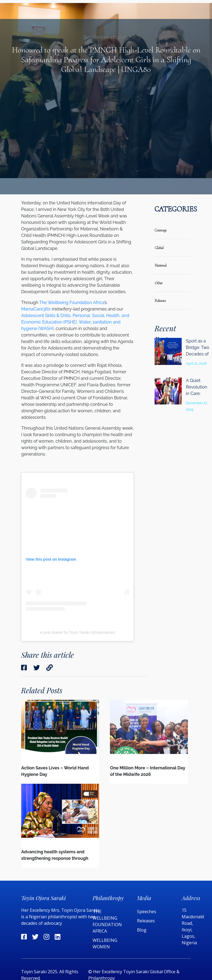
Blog (142, 930)
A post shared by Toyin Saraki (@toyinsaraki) (78, 632)
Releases (146, 921)
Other (159, 283)
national (161, 265)
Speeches (147, 912)
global (159, 248)
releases (160, 301)
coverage (161, 230)
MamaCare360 (36, 309)
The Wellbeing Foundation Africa (72, 303)
